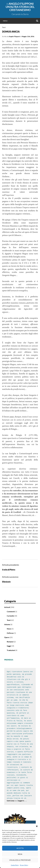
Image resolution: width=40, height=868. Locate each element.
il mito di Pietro (9, 570)
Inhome (7, 624)
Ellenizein (6, 582)
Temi (4, 27)
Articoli (7, 607)
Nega (20, 854)
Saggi (9, 646)
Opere (7, 637)
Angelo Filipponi (14, 36)
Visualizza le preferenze (20, 860)
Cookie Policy (15, 865)
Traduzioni (11, 650)
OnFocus (10, 633)
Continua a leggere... (17, 801)
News (9, 629)
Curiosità (10, 616)
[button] (37, 826)
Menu (5, 21)
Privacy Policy (24, 865)
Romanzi (10, 642)
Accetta (20, 848)
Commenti (11, 611)
